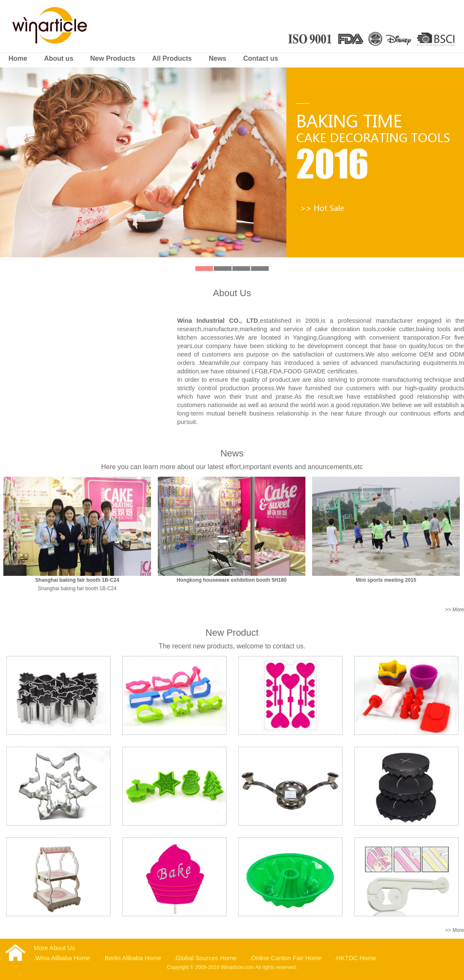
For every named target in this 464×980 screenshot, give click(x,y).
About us (58, 58)
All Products (172, 58)
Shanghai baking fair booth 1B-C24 (77, 580)
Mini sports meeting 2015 (386, 580)
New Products (113, 58)
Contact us (261, 58)
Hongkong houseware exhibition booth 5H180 (232, 580)
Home (18, 58)
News (218, 58)
